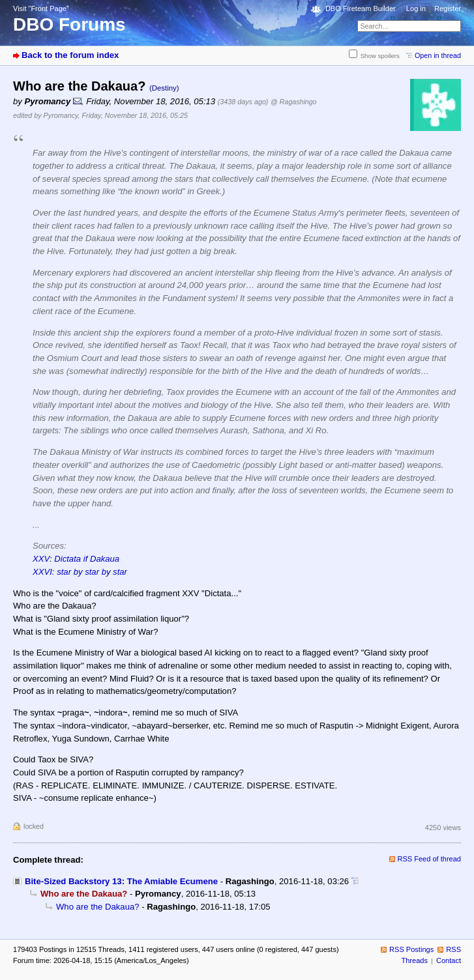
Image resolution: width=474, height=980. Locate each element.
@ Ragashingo (293, 102)
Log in (416, 8)
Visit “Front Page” (41, 8)
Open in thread (438, 55)
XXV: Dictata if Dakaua (76, 559)
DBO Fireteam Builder (361, 8)
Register (448, 8)
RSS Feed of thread (430, 859)
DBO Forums (69, 24)
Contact (449, 960)
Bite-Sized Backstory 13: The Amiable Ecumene (121, 881)
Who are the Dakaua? (98, 907)
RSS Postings (411, 949)
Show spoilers (380, 56)
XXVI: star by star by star (80, 572)
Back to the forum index (70, 55)
